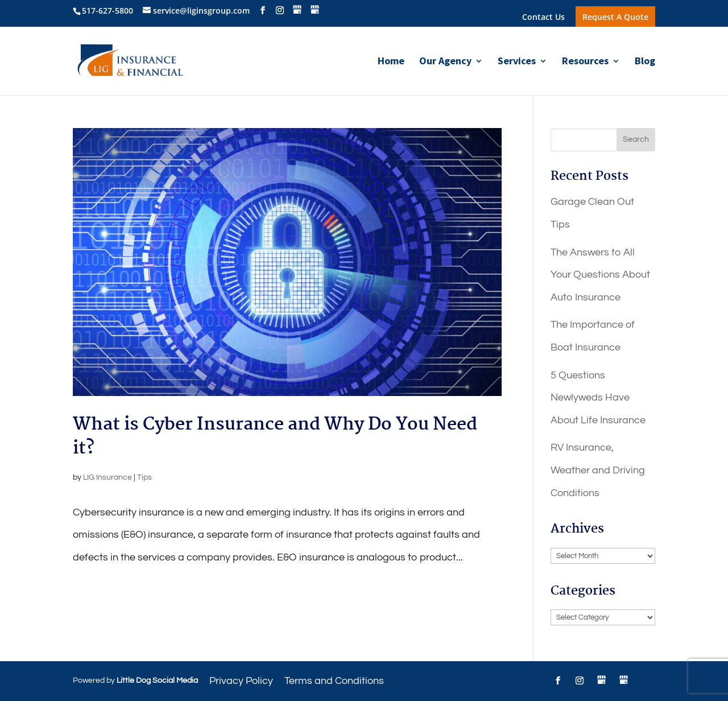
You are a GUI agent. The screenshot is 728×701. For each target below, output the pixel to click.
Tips (144, 477)
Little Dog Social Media (157, 681)
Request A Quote (615, 17)
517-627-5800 (107, 11)
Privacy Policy (241, 681)
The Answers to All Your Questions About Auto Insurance (600, 275)
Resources (585, 62)
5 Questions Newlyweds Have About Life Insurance (598, 398)
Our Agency (445, 62)
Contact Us (543, 18)
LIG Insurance (107, 477)
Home (391, 62)
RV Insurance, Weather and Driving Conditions (598, 470)
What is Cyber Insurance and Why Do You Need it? (275, 437)
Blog (645, 62)
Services (517, 62)
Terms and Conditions (334, 681)
